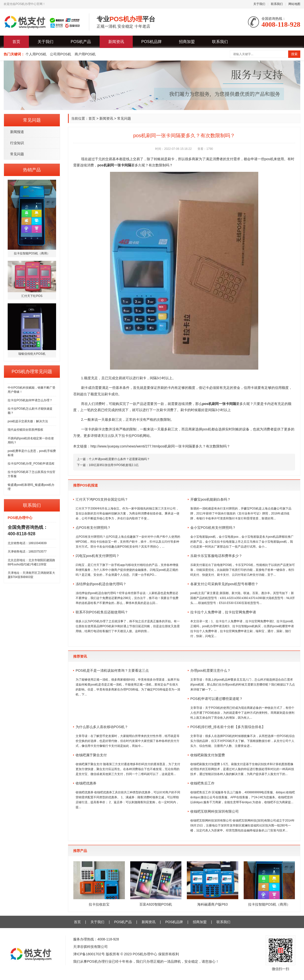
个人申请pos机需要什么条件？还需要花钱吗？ (119, 459)
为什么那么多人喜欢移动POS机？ (102, 727)
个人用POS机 (36, 54)
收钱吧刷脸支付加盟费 (208, 755)
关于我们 (259, 4)
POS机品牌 (152, 42)
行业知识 (17, 143)
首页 (16, 42)
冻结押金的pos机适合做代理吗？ (101, 584)
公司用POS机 (61, 54)
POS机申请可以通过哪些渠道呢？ (217, 699)
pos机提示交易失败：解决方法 (28, 421)
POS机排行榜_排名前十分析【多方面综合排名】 (228, 727)
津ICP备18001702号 (89, 954)
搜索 (294, 54)
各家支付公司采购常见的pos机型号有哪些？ (224, 584)
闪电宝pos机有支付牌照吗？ (98, 556)
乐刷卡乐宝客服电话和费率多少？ (216, 556)
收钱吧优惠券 (86, 783)
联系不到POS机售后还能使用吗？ (102, 612)
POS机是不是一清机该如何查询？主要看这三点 (112, 670)
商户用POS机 (85, 54)
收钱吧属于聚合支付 (91, 755)
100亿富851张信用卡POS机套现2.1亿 (114, 465)
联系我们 (277, 4)
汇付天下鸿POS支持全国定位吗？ (102, 499)
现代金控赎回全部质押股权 (25, 430)
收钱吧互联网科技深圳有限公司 (215, 811)
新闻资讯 (116, 42)
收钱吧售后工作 (202, 783)
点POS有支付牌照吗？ (93, 528)
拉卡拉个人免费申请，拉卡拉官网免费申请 (223, 612)
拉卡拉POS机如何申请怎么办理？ (30, 400)
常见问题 (17, 154)
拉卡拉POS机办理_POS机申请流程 (31, 464)
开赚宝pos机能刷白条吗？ (210, 499)
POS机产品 (81, 42)
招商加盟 (187, 42)
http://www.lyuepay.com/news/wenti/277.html (125, 446)
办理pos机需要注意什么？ (210, 670)
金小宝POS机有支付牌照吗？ (213, 528)
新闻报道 (17, 132)
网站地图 (294, 4)
